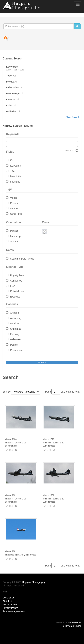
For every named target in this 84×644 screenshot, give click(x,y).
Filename (15, 182)
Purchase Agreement (14, 611)
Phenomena (17, 350)
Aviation (14, 323)
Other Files (16, 214)
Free (13, 286)
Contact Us (16, 281)
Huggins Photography (34, 582)
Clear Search (72, 117)
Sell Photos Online (72, 626)
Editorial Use (17, 291)
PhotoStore (75, 623)
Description (16, 176)
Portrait (14, 231)
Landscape (16, 236)
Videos (14, 198)
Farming (15, 334)
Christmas (16, 329)
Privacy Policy (10, 608)
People (14, 345)
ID (11, 160)
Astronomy (16, 318)
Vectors (14, 208)
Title (12, 171)
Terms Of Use (10, 604)
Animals (14, 313)
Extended (15, 297)
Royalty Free (17, 275)
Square (14, 241)
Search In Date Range (22, 259)
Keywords (15, 166)
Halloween (16, 339)
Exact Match (70, 151)
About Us (8, 601)
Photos (14, 203)
